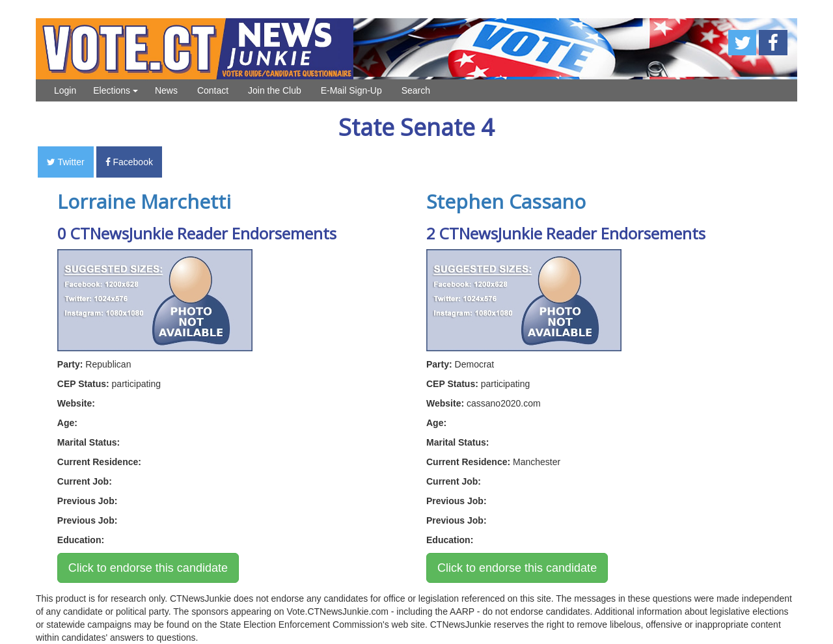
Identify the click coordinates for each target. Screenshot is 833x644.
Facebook (129, 162)
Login (65, 90)
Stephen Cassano (506, 201)
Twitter (66, 162)
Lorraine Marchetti (144, 201)
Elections (116, 90)
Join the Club (275, 90)
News (166, 90)
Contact (213, 90)
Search (416, 90)
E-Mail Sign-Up (351, 90)
